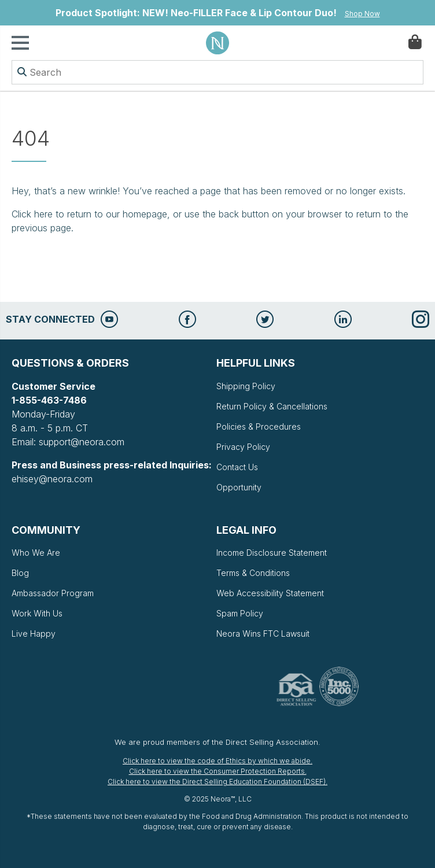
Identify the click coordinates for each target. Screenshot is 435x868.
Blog (20, 573)
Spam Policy (240, 613)
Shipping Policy (246, 386)
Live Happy (34, 634)
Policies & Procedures (259, 426)
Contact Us (237, 467)
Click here (32, 214)
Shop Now (362, 14)
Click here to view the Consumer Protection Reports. (218, 771)
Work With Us (37, 613)
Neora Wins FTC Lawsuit (263, 634)
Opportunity (239, 487)
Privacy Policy (243, 447)
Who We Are (36, 553)
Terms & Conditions (253, 573)
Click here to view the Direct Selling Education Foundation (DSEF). (217, 782)
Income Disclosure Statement (272, 553)
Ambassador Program (53, 593)
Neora (217, 43)
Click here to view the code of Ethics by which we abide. (217, 761)
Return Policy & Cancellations (272, 406)
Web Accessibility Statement (270, 593)
